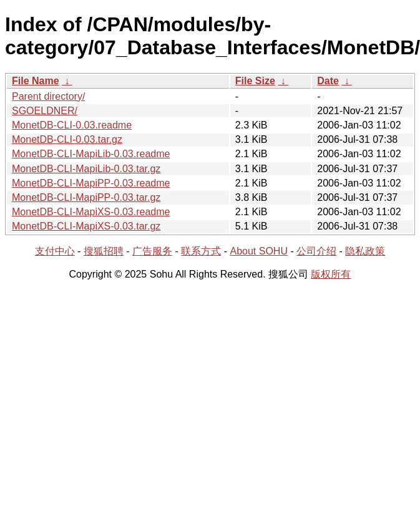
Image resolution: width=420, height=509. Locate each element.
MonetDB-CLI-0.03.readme (72, 125)
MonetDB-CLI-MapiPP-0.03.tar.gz (86, 197)
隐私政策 (365, 251)
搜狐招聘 (104, 251)
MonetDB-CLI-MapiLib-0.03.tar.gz (86, 169)
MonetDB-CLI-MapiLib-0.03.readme (91, 154)
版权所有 (331, 274)
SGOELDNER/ (45, 111)
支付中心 (55, 251)
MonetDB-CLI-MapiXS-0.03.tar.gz (86, 226)
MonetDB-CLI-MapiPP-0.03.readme (91, 183)
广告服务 (152, 251)
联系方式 (201, 251)
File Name (36, 81)
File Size (255, 81)
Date (328, 81)
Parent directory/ (48, 96)
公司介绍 (316, 251)
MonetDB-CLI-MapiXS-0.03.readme (91, 212)
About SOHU (258, 251)
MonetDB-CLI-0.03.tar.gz (67, 139)
